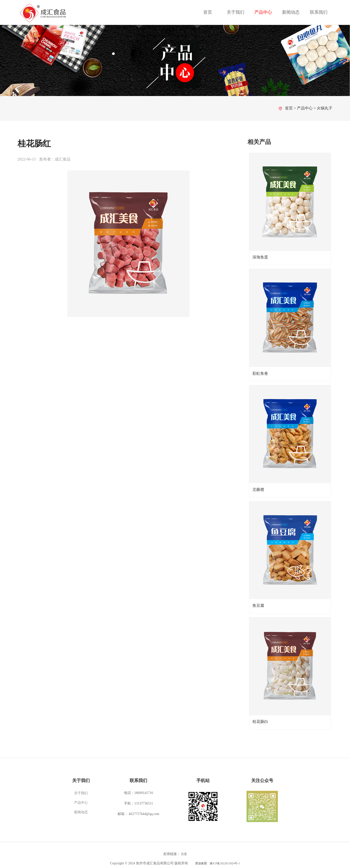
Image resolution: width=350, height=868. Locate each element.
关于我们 (236, 12)
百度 (184, 854)
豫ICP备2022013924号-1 (225, 863)
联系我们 (319, 12)
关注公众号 (262, 781)
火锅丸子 (325, 108)
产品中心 (263, 12)
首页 (208, 12)
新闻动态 (291, 12)
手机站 (203, 781)
